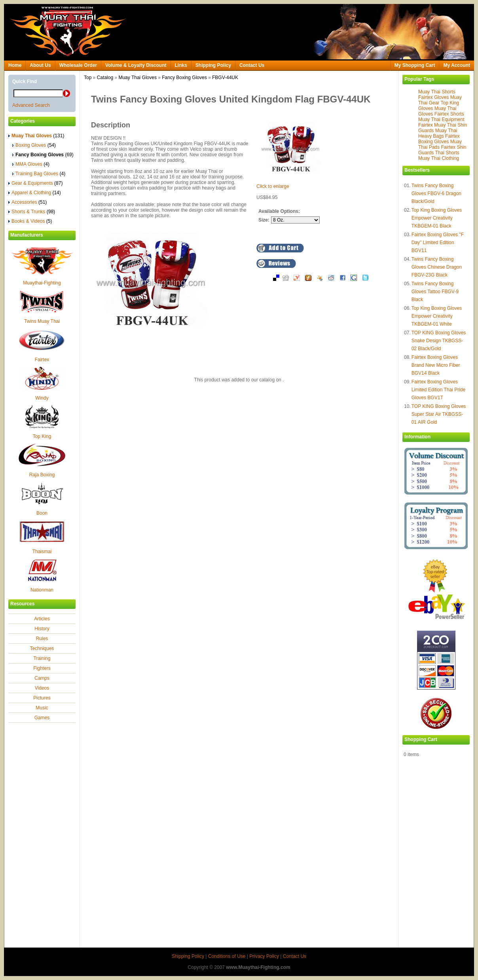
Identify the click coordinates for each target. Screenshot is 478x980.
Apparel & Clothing (35, 193)
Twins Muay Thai (42, 321)
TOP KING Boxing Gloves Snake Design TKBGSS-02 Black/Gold (439, 341)
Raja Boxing (42, 475)
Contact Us (252, 65)
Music (42, 708)
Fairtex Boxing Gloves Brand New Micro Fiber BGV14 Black (436, 365)
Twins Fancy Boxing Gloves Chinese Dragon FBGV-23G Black (437, 267)
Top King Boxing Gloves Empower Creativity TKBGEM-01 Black (437, 218)
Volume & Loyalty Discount (136, 65)
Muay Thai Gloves (138, 78)
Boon (42, 513)
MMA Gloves (31, 164)
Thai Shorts (447, 153)
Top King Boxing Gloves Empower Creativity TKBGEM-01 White (437, 316)
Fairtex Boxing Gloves (439, 139)
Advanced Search (31, 105)
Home (15, 65)
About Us (40, 65)
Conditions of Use (227, 956)
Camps (42, 678)
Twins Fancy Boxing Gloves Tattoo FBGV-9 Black (435, 292)
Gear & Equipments (35, 183)
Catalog (105, 78)
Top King (42, 436)
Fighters (42, 668)
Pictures (42, 698)
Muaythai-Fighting (42, 283)
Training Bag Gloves (39, 174)
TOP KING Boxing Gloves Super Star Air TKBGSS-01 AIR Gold (439, 414)
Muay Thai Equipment (441, 119)
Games (42, 718)
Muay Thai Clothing (439, 158)
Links (181, 65)
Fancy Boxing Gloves (184, 78)
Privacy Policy (264, 956)
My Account (457, 65)
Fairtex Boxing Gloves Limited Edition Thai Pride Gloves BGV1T (439, 390)
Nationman (42, 590)
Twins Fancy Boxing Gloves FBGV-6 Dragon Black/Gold (436, 193)
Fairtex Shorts (449, 114)
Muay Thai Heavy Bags (438, 133)
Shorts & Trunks (32, 212)
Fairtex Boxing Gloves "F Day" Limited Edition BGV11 (438, 243)
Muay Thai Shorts (437, 92)
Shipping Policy (213, 65)
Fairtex (42, 360)
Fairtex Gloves (433, 97)
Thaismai (42, 552)
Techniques (42, 648)
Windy (42, 398)
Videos (42, 688)
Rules (42, 639)
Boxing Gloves (34, 145)
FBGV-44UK (225, 78)
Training (42, 658)
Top (88, 78)
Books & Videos (30, 221)
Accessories (28, 202)
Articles (42, 619)
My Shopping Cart (415, 65)
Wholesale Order (78, 65)
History (42, 629)
